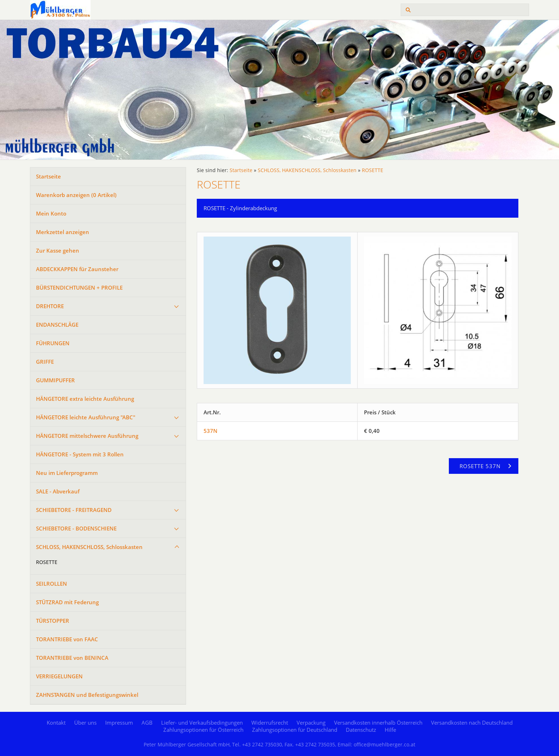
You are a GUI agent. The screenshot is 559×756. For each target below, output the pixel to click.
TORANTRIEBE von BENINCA (72, 658)
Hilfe (390, 730)
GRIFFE (45, 362)
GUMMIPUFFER (55, 380)
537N (211, 431)
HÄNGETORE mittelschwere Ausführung (87, 436)
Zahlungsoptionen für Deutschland (295, 730)
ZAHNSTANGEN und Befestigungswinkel (87, 695)
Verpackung (311, 723)
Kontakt (56, 723)
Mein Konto (51, 213)
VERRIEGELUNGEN (59, 676)
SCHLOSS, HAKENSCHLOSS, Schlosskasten (89, 547)
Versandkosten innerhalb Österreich (378, 723)
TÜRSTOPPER (53, 621)
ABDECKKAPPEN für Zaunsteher (77, 269)
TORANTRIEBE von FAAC (67, 639)
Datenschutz (361, 730)
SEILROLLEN (52, 584)
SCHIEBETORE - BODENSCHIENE (76, 528)
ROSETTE (47, 562)
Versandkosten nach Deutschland (472, 723)
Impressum (119, 723)
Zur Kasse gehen (58, 250)
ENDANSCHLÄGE (57, 325)
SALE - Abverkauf (58, 491)
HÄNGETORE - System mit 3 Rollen (80, 454)
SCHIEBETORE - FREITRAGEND (74, 510)
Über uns (85, 723)
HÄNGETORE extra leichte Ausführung (85, 399)
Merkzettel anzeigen (63, 232)
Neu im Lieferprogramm (67, 473)
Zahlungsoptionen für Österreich (203, 730)
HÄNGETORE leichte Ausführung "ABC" (86, 417)
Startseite (48, 176)
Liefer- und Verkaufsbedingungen (202, 723)
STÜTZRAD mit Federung (67, 602)
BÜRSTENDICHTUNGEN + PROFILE (79, 288)
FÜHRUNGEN (53, 343)
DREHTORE (50, 306)
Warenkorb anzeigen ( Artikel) (76, 195)
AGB (147, 723)
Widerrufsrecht (270, 723)
